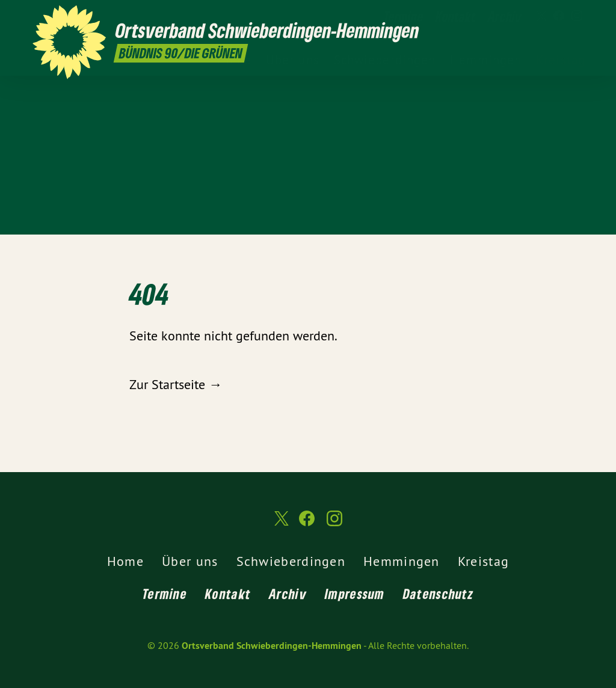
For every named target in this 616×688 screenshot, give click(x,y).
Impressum (355, 594)
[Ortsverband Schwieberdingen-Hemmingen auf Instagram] (577, 16)
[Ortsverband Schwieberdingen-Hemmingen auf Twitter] (541, 16)
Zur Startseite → (176, 384)
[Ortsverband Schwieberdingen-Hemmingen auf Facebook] (559, 16)
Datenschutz (438, 594)
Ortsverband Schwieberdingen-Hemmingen (272, 646)
